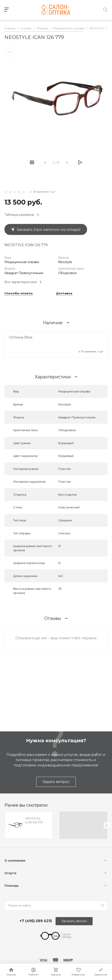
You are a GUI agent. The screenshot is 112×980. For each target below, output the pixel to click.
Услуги (10, 873)
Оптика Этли (21, 337)
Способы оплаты (19, 293)
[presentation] (5, 825)
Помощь (12, 886)
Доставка (64, 293)
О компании (15, 861)
